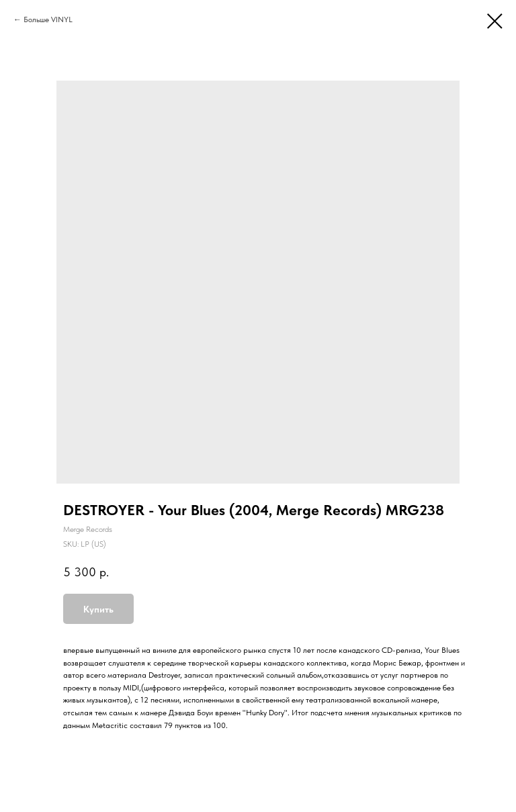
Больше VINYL (48, 19)
